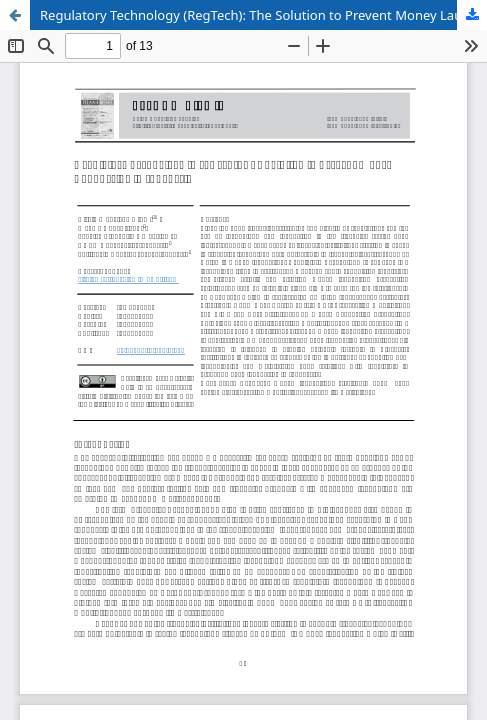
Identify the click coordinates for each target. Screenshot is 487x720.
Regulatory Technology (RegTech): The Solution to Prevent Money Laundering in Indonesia (263, 15)
